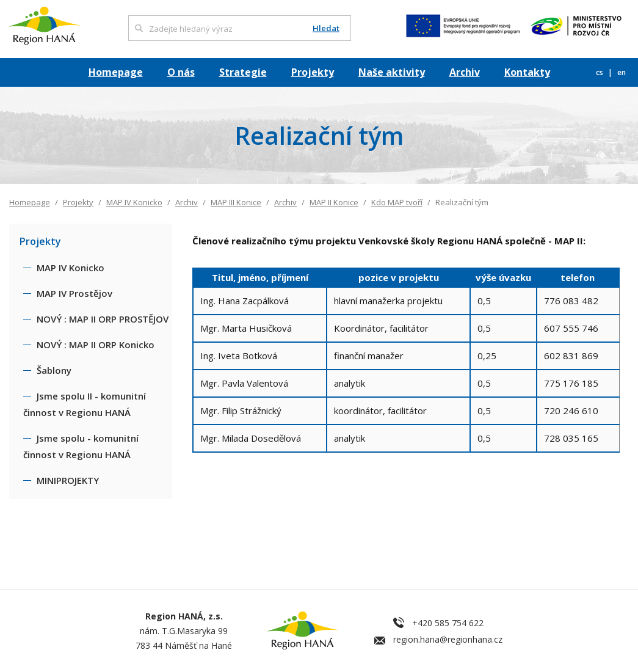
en (622, 72)
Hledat (326, 28)
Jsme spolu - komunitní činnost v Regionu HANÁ (81, 446)
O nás (181, 72)
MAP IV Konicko (134, 202)
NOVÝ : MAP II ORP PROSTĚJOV (103, 319)
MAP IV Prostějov (74, 293)
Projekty (313, 72)
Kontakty (527, 72)
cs (600, 72)
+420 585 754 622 (448, 623)
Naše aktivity (392, 72)
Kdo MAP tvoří (397, 202)
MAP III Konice (236, 202)
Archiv (465, 72)
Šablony (54, 370)
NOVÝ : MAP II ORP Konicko (96, 345)
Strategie (243, 72)
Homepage (116, 72)
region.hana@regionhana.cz (448, 639)
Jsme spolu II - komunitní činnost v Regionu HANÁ (85, 404)
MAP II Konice (334, 202)
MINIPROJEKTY (68, 480)
